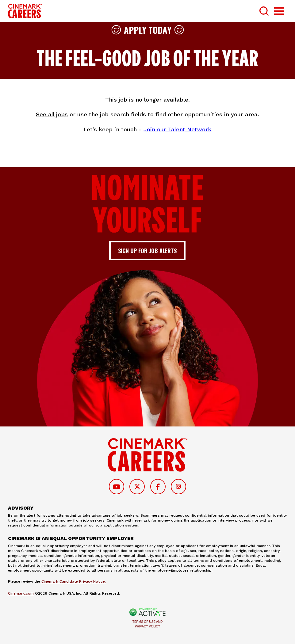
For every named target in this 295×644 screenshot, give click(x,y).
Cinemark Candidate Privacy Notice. (74, 581)
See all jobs (52, 114)
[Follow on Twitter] (137, 487)
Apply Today (148, 30)
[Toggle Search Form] (264, 11)
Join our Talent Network (177, 129)
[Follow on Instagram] (178, 487)
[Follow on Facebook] (158, 487)
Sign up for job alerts (147, 251)
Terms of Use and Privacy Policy (147, 624)
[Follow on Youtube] (117, 487)
